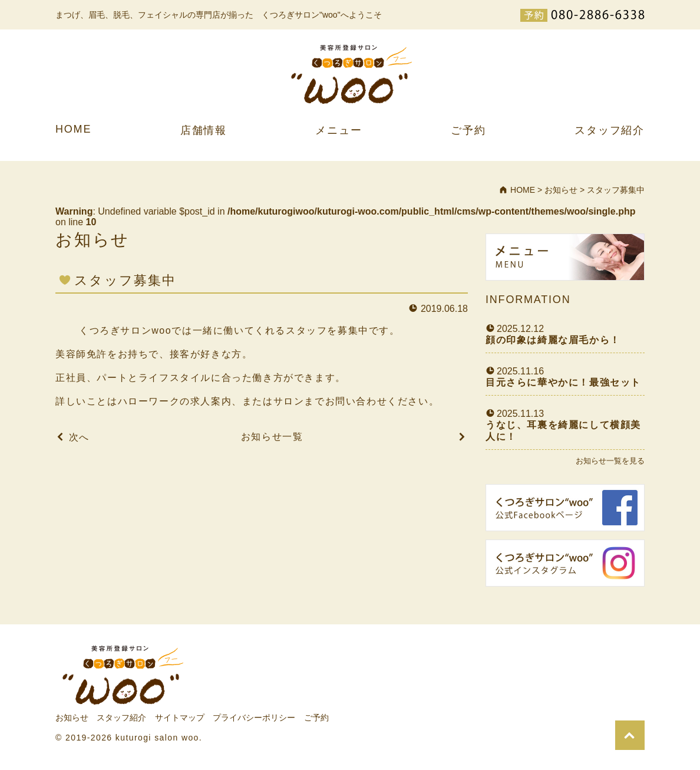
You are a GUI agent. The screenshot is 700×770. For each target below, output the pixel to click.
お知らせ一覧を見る (610, 461)
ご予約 (468, 130)
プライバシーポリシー (254, 718)
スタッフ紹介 (610, 130)
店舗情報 (204, 130)
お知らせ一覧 (272, 437)
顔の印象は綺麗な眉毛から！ (553, 340)
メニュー (339, 130)
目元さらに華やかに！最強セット (563, 382)
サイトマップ (180, 718)
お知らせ (72, 718)
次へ (79, 437)
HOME (73, 129)
